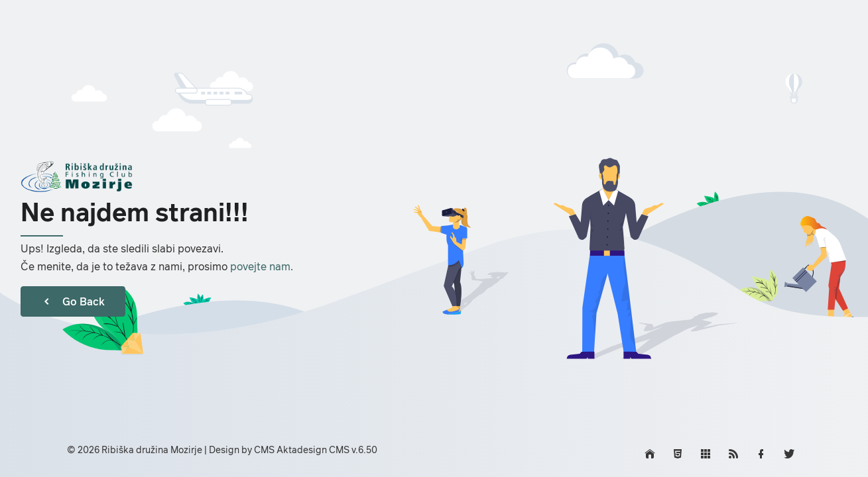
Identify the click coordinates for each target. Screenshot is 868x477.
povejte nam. (262, 266)
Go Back (73, 301)
